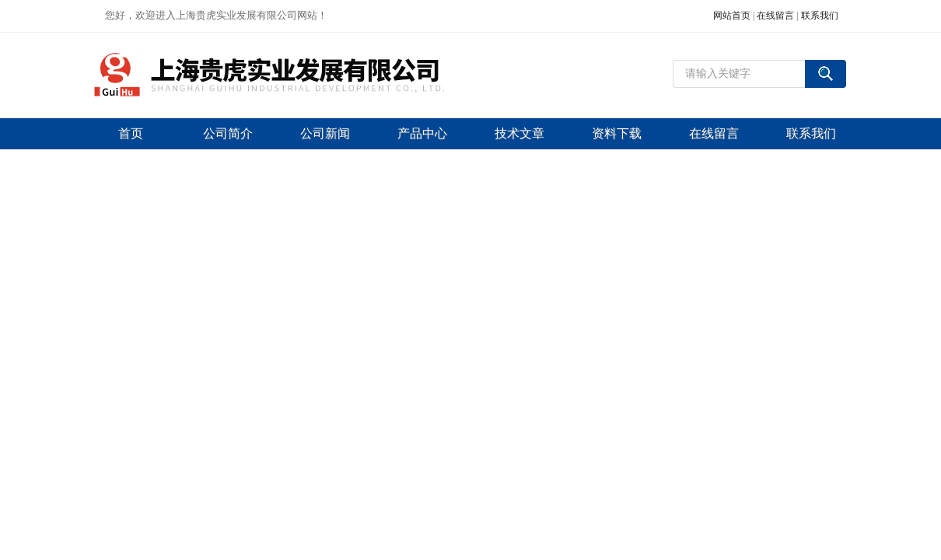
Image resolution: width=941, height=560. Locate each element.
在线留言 (775, 16)
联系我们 (820, 16)
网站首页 (732, 16)
